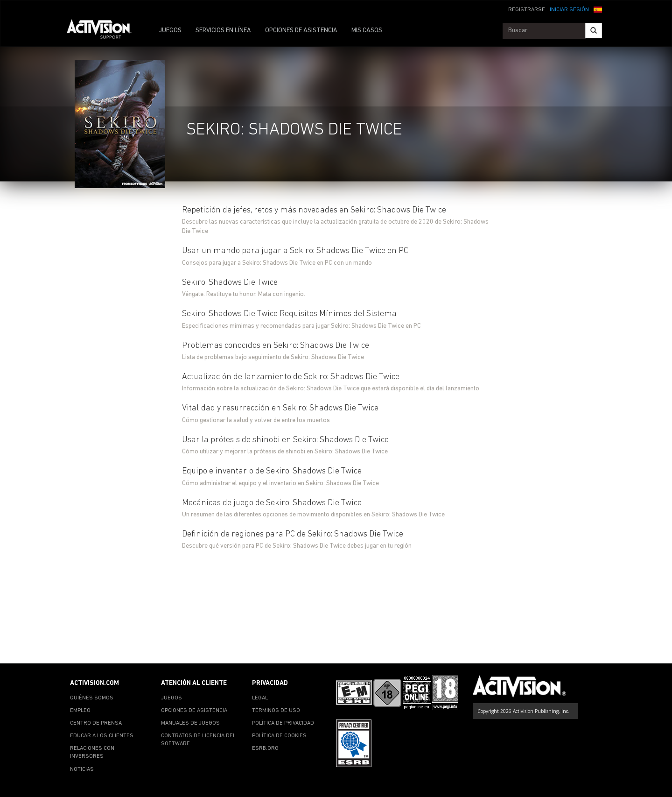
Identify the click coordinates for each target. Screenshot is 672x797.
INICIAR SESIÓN (569, 10)
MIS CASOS (367, 31)
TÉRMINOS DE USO (276, 711)
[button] (598, 9)
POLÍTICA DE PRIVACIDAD (283, 723)
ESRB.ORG (265, 748)
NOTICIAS (82, 769)
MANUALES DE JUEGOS (190, 723)
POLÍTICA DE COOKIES (279, 736)
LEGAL (260, 698)
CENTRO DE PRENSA (96, 723)
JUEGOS (170, 31)
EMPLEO (80, 711)
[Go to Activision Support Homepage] (104, 31)
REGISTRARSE (527, 10)
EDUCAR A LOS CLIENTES (102, 736)
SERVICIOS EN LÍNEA (223, 31)
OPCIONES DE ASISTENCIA (301, 31)
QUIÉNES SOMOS (92, 698)
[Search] (594, 31)
